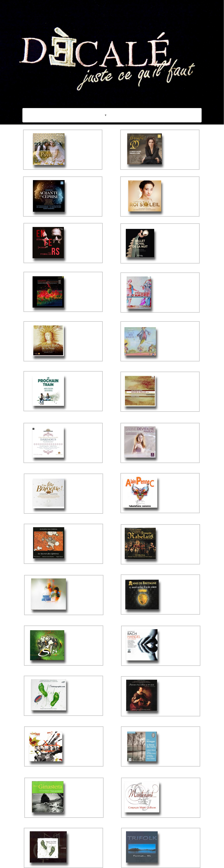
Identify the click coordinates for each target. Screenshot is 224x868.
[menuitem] (105, 133)
